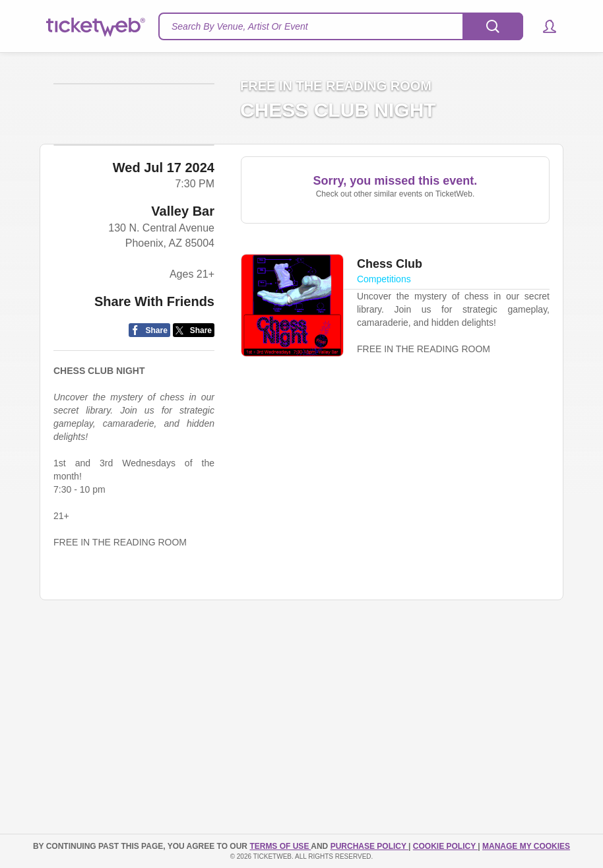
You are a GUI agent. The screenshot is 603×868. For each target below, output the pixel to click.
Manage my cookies (526, 846)
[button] (543, 26)
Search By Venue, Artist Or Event (240, 26)
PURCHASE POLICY (369, 846)
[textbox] (341, 26)
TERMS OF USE (280, 846)
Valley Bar (183, 309)
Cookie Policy (445, 846)
